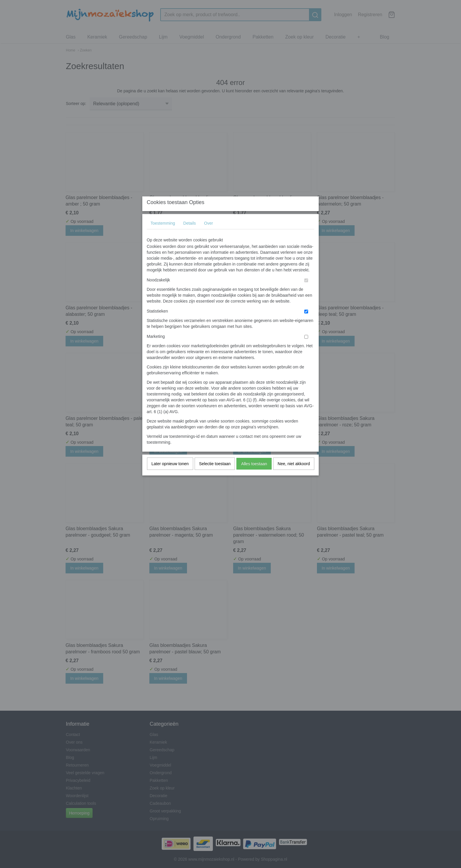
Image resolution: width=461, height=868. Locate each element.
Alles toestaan (254, 475)
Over (208, 235)
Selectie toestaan (215, 475)
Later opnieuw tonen (170, 475)
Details (189, 235)
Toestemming (163, 235)
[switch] (306, 292)
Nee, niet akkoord (294, 475)
